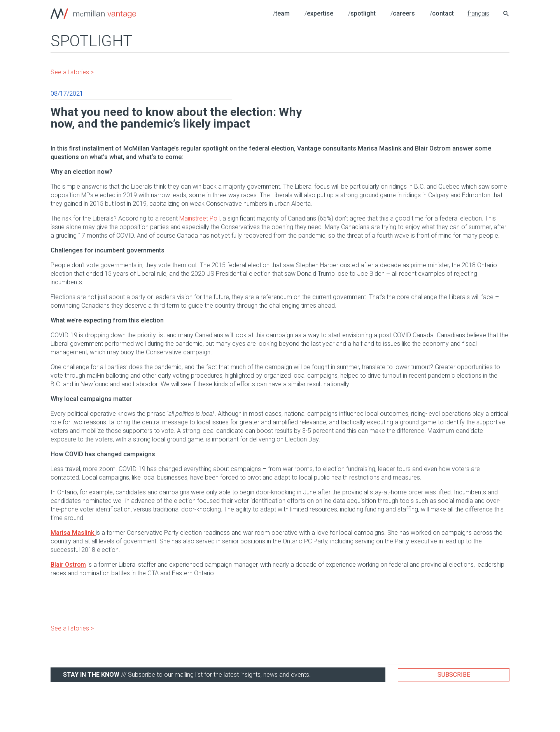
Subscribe (454, 675)
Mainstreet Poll (199, 218)
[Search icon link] (506, 15)
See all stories (70, 72)
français (478, 13)
